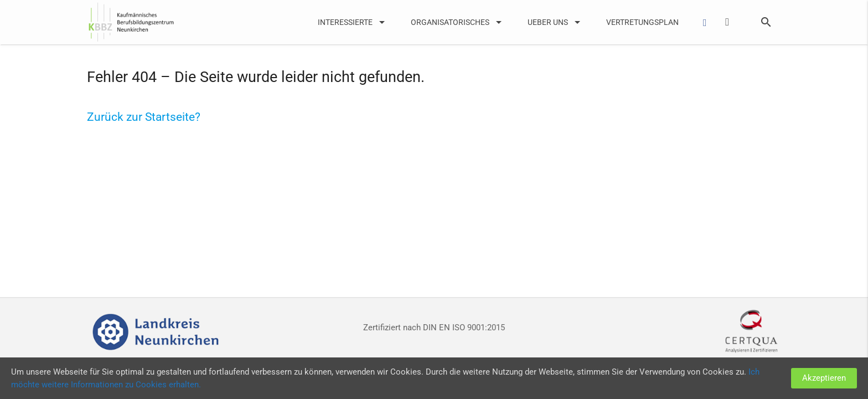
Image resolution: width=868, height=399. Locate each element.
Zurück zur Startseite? (144, 117)
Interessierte (353, 22)
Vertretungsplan (642, 22)
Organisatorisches (458, 22)
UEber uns (556, 22)
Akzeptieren (824, 378)
